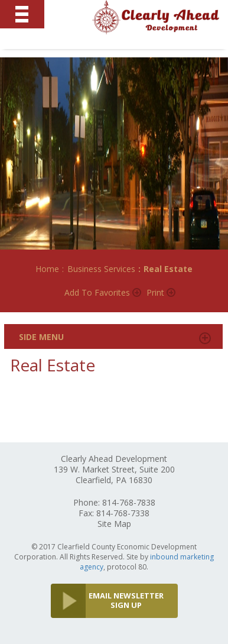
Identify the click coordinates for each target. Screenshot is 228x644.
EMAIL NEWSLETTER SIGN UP (126, 600)
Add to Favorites (97, 292)
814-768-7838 (129, 502)
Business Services (101, 269)
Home (47, 269)
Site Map (114, 524)
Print (155, 292)
